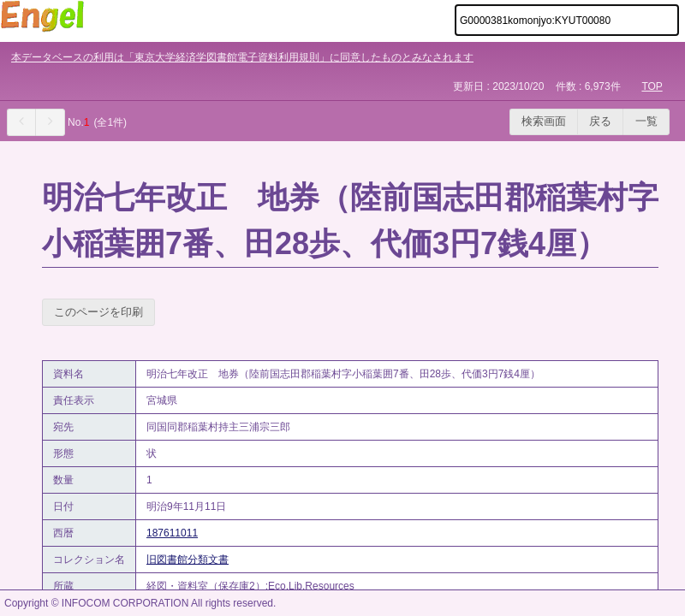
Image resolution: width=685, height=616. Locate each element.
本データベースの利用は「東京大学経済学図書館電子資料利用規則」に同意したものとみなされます (242, 57)
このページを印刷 (98, 312)
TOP (652, 86)
